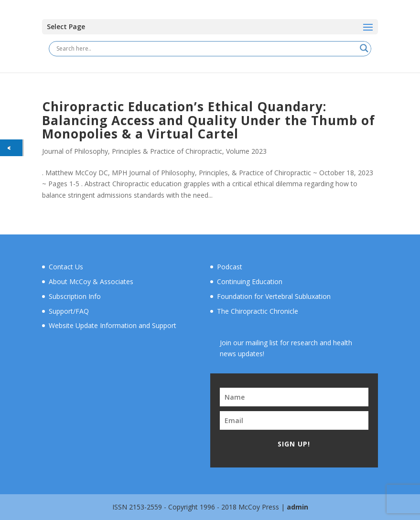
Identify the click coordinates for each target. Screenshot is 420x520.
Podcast (230, 267)
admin (297, 507)
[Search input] (206, 48)
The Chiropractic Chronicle (258, 311)
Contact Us (66, 267)
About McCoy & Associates (91, 281)
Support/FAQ (69, 311)
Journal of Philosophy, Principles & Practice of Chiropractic (132, 151)
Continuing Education (250, 281)
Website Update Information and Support (113, 325)
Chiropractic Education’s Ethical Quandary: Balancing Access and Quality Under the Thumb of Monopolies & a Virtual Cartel (209, 120)
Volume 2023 (246, 151)
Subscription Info (75, 296)
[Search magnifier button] (364, 48)
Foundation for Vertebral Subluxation (274, 296)
